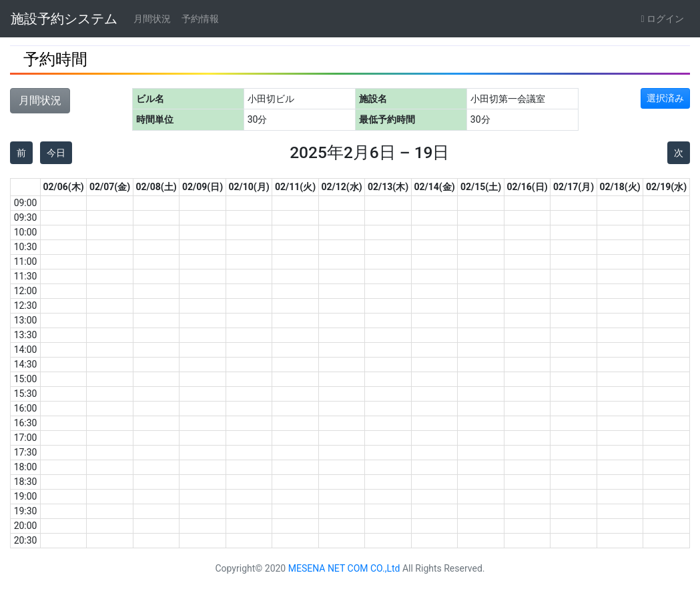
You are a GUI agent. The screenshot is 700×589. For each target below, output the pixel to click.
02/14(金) (435, 187)
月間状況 (152, 19)
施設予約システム (64, 19)
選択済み (665, 98)
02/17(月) (574, 187)
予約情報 (200, 19)
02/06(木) (64, 187)
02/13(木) (388, 187)
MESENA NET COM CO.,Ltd (344, 568)
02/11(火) (295, 187)
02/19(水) (666, 187)
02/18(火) (620, 187)
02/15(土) (481, 187)
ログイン (662, 19)
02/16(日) (528, 187)
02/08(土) (156, 187)
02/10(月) (249, 187)
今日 (56, 153)
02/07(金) (110, 187)
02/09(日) (203, 187)
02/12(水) (342, 187)
